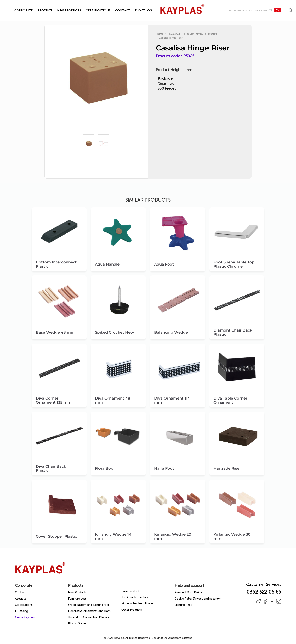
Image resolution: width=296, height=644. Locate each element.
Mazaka (187, 638)
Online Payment (25, 617)
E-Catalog (21, 611)
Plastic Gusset (77, 623)
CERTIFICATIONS (93, 10)
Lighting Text (183, 605)
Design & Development (172, 638)
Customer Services (264, 586)
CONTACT (118, 10)
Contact (20, 592)
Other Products (132, 610)
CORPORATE (19, 10)
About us (21, 599)
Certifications (24, 605)
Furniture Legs (77, 599)
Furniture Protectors (135, 597)
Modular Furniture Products (139, 604)
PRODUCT (40, 10)
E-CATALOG (139, 10)
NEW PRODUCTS (64, 10)
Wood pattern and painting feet (89, 605)
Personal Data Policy (188, 592)
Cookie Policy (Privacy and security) (197, 599)
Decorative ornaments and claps (89, 611)
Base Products (131, 591)
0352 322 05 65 (264, 592)
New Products (77, 592)
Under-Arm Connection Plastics (89, 617)
